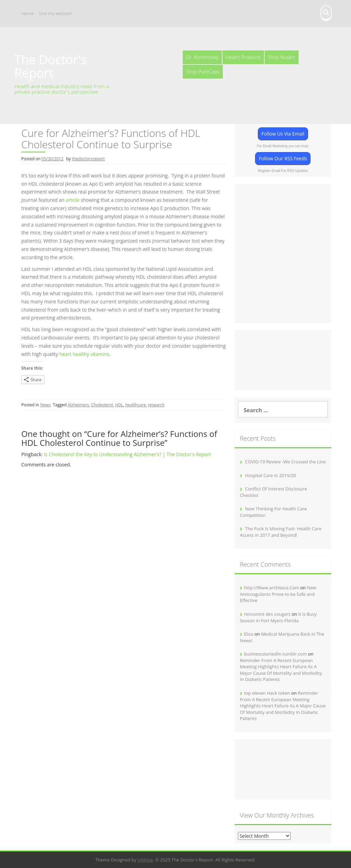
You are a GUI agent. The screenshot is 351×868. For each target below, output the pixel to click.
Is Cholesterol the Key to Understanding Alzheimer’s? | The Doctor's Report (128, 454)
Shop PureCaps (203, 72)
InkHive (145, 860)
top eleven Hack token (267, 693)
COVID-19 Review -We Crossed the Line (285, 462)
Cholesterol (102, 405)
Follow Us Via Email (283, 134)
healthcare (136, 405)
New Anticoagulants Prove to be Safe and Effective (278, 594)
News (45, 405)
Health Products (243, 57)
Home (28, 13)
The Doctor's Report (51, 66)
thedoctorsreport (88, 159)
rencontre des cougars (267, 614)
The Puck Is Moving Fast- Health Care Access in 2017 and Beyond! (281, 532)
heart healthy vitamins (84, 354)
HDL (119, 405)
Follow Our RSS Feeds (283, 158)
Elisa (249, 634)
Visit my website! (56, 13)
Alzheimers (78, 405)
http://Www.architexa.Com (272, 588)
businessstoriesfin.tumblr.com (276, 654)
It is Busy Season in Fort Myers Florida (278, 617)
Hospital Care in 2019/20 (271, 475)
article (73, 200)
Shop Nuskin (282, 57)
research (156, 405)
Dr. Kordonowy (202, 57)
